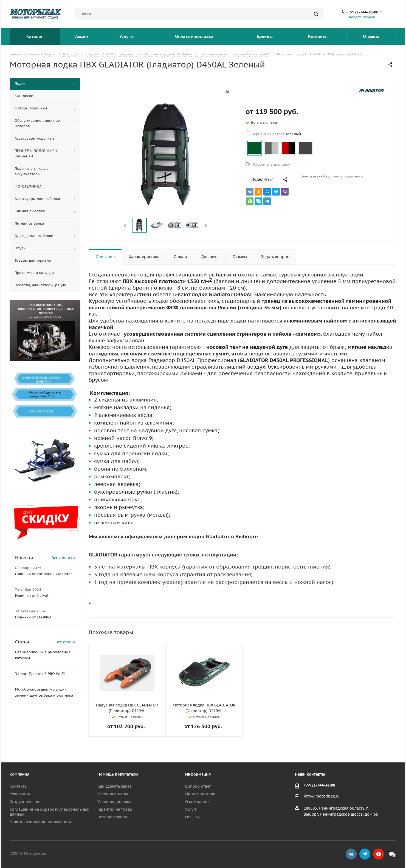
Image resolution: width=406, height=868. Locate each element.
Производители (200, 794)
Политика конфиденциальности (40, 822)
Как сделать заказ (114, 786)
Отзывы (371, 36)
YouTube (379, 854)
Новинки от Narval (32, 596)
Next (206, 225)
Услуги (127, 36)
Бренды (265, 36)
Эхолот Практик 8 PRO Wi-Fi (40, 674)
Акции (82, 36)
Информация (198, 774)
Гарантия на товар (115, 809)
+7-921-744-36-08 (363, 12)
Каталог (35, 36)
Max (392, 854)
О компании (197, 802)
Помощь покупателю (118, 774)
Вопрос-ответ (198, 786)
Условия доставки (115, 802)
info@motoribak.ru (322, 796)
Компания (19, 774)
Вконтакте (351, 854)
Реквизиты (20, 794)
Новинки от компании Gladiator (43, 574)
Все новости (63, 558)
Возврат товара (112, 817)
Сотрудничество (25, 802)
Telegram (365, 854)
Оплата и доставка (195, 36)
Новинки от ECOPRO (33, 617)
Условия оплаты (113, 794)
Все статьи (65, 642)
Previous (126, 225)
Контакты (318, 36)
